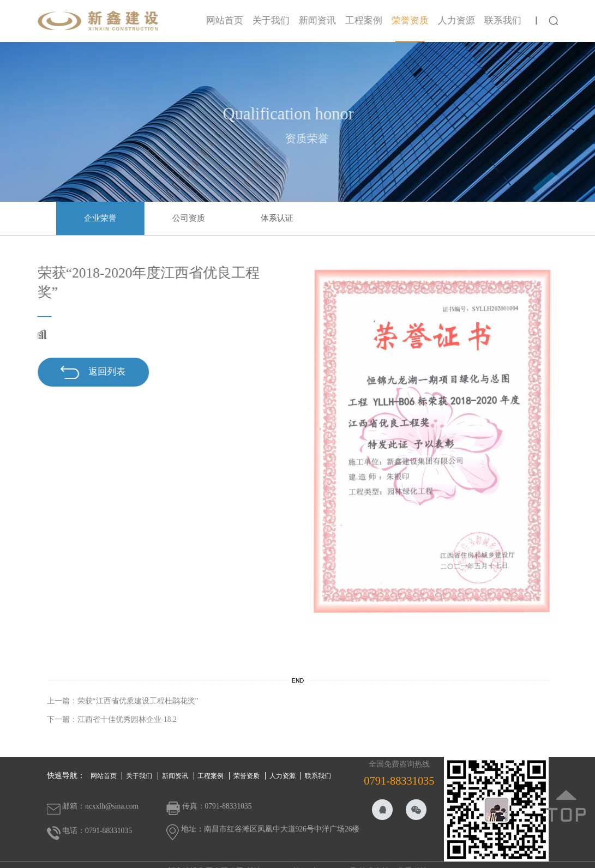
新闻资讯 (320, 20)
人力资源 (459, 20)
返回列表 (90, 372)
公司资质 (191, 218)
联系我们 (506, 20)
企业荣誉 (103, 218)
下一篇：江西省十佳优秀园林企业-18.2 (112, 719)
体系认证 (280, 218)
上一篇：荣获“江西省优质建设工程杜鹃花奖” (123, 701)
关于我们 (274, 20)
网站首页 (227, 20)
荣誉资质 (413, 20)
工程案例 (366, 20)
